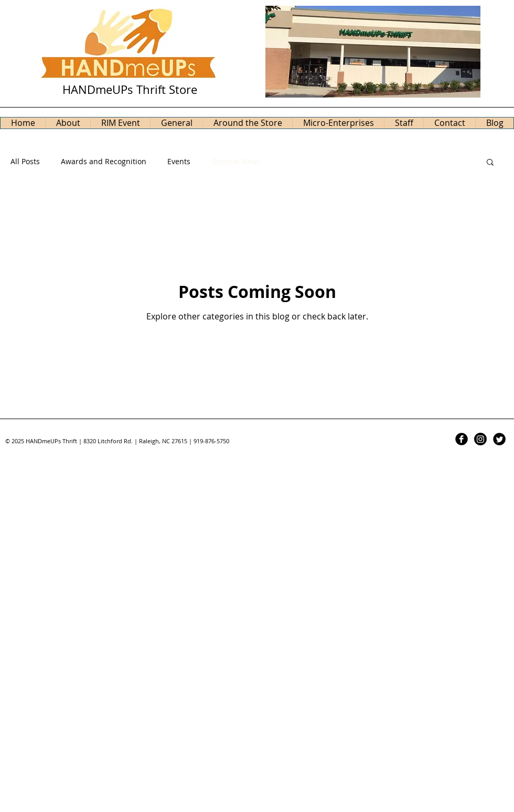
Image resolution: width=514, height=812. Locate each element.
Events (179, 161)
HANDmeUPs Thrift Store (130, 89)
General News (236, 161)
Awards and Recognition (104, 161)
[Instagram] (480, 439)
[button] (490, 163)
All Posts (25, 161)
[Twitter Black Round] (499, 439)
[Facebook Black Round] (462, 439)
